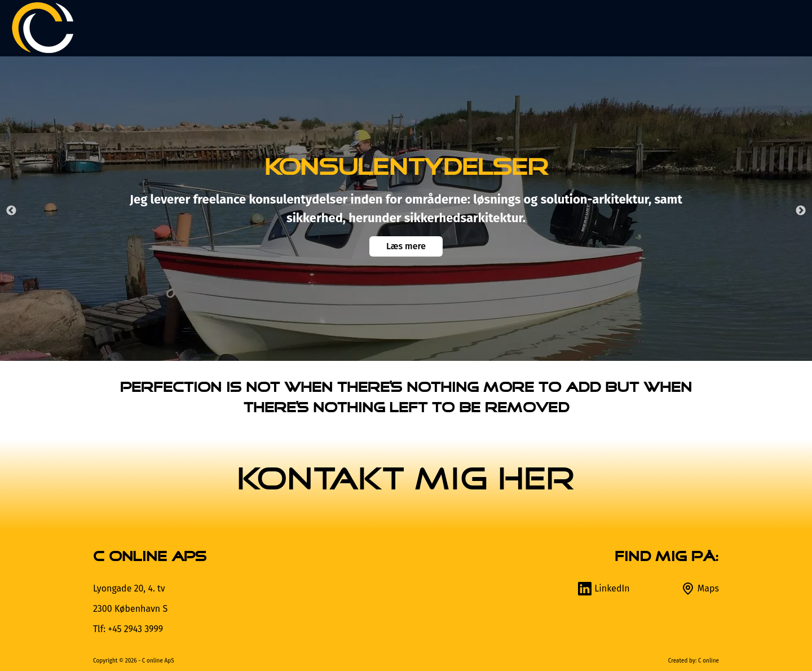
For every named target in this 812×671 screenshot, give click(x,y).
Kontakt (763, 28)
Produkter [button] (455, 28)
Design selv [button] (561, 28)
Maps (700, 588)
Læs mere (406, 246)
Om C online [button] (668, 28)
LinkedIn (603, 588)
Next (801, 211)
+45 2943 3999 (135, 629)
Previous (11, 211)
